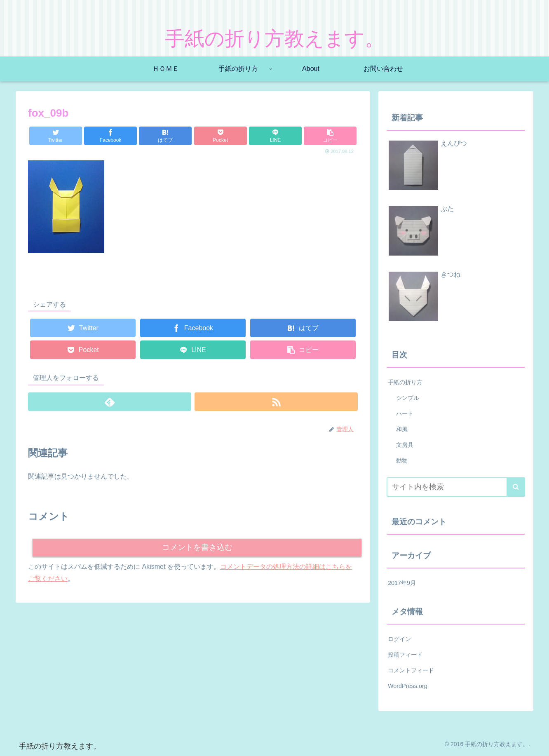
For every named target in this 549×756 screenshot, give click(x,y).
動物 (402, 460)
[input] (456, 487)
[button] (516, 487)
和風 (402, 429)
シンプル (408, 398)
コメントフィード (411, 670)
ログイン (399, 639)
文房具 (405, 445)
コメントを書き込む (197, 548)
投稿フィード (405, 655)
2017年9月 (402, 583)
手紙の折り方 (405, 382)
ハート (405, 413)
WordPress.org (408, 686)
